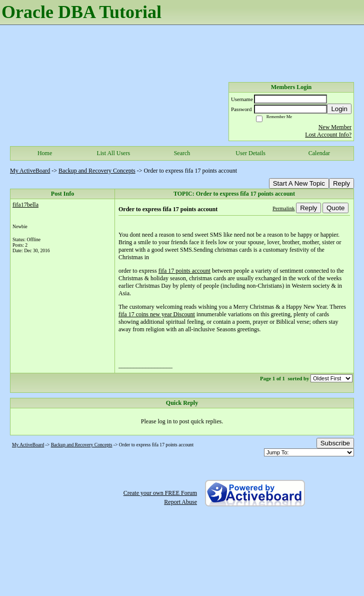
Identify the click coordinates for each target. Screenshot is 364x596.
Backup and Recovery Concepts (97, 171)
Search (182, 153)
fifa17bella (25, 205)
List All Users (113, 153)
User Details (250, 153)
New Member (335, 127)
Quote (335, 208)
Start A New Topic (299, 183)
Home (45, 153)
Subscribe (335, 443)
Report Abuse (180, 502)
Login (339, 109)
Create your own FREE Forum (160, 493)
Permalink (283, 208)
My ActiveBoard (30, 171)
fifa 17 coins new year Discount (157, 314)
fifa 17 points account (184, 271)
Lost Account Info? (328, 135)
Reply (341, 183)
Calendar (319, 153)
